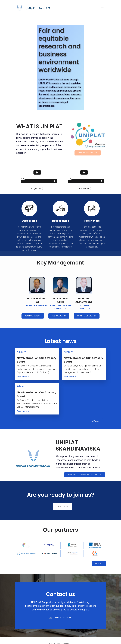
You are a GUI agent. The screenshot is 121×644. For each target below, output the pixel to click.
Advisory (21, 352)
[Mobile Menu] (102, 8)
